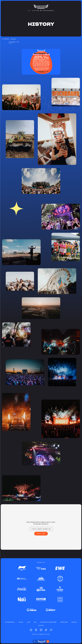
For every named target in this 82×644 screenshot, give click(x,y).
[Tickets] (48, 641)
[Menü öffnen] (35, 641)
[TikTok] (46, 630)
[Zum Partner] (22, 568)
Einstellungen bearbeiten (41, 529)
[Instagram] (41, 630)
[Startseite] (41, 9)
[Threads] (36, 630)
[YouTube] (51, 630)
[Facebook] (31, 630)
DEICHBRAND (6, 39)
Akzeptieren (41, 534)
